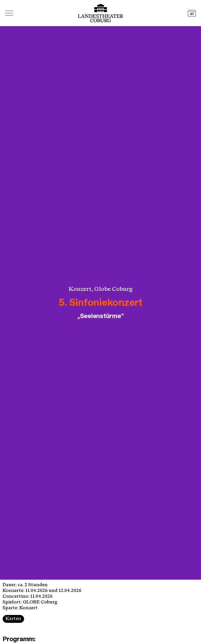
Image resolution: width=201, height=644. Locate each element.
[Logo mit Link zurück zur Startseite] (101, 13)
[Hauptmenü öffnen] (9, 13)
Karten (13, 619)
